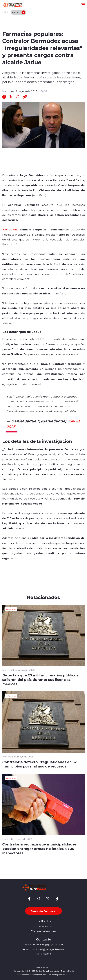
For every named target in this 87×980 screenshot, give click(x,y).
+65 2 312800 (43, 954)
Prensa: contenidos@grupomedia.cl (43, 945)
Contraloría (11, 229)
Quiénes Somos (44, 926)
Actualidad (11, 609)
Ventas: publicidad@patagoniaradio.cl (44, 949)
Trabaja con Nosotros (43, 931)
